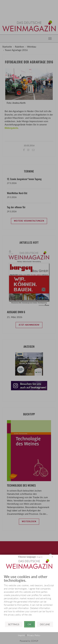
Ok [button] (30, 624)
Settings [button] (14, 624)
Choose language (27, 557)
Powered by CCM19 (29, 641)
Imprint (21, 635)
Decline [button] (45, 624)
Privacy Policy (34, 635)
